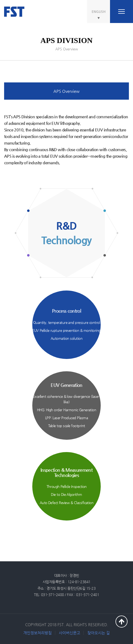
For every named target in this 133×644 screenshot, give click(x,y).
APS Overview (66, 91)
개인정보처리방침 (37, 633)
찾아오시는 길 (99, 633)
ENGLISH (99, 12)
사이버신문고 (70, 633)
